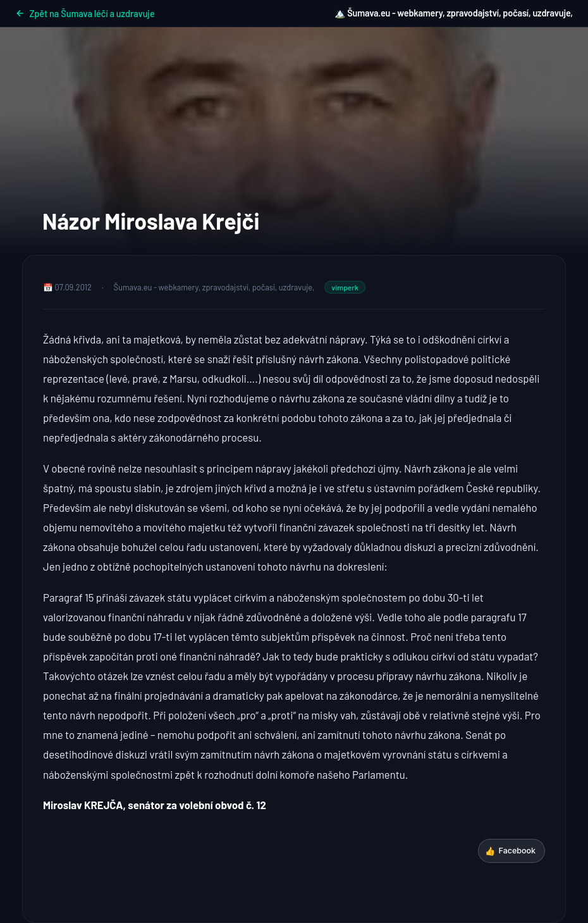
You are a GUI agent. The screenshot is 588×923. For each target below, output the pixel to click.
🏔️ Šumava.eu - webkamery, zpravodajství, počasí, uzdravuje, (454, 13)
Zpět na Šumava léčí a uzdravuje (85, 14)
